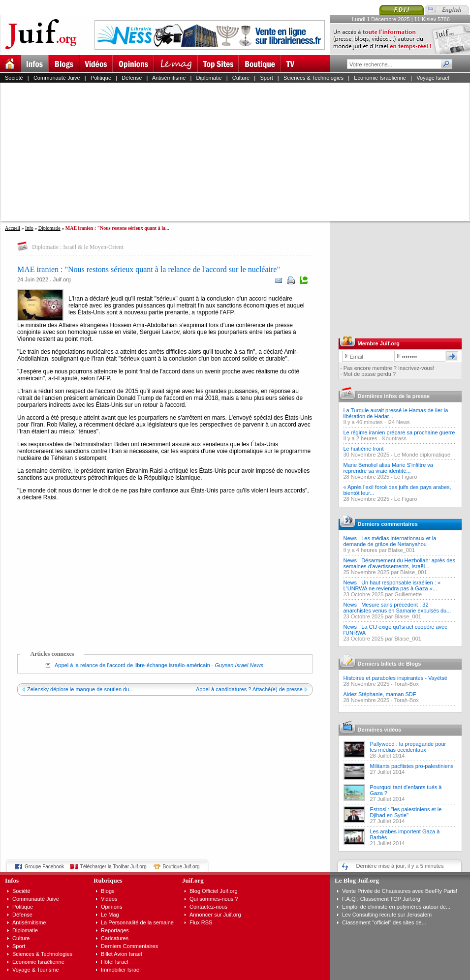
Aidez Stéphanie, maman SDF (380, 694)
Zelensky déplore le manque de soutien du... (80, 689)
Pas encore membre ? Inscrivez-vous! (389, 368)
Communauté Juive (57, 78)
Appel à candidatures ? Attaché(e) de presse (249, 689)
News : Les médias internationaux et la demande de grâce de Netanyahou (390, 541)
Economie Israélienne (380, 78)
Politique (101, 78)
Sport (266, 78)
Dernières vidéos (380, 730)
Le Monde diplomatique (422, 455)
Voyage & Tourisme (36, 970)
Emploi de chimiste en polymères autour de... (396, 907)
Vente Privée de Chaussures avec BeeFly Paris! (400, 891)
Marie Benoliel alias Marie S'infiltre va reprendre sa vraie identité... (388, 468)
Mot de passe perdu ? (370, 374)
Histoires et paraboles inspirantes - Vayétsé (395, 678)
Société (14, 78)
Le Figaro (406, 477)
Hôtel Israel (115, 962)
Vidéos (109, 899)
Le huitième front (364, 449)
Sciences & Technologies (313, 78)
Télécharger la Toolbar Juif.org (113, 867)
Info (29, 228)
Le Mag (110, 915)
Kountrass (394, 438)
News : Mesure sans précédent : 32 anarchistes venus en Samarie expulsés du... (397, 608)
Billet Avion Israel (122, 954)
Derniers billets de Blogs (390, 664)
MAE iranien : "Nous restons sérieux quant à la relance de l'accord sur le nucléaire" (149, 269)
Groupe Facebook (44, 867)
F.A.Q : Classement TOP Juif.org (381, 899)
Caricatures (115, 938)
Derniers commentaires (388, 524)
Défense (132, 78)
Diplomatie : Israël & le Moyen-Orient (78, 247)
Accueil (13, 228)
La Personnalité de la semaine (137, 922)
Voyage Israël (433, 78)
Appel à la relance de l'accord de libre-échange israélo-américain (132, 665)
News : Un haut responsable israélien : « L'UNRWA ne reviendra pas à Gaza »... (392, 585)
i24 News (398, 422)
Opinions (111, 907)
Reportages (115, 930)
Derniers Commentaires (129, 946)
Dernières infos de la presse (394, 396)
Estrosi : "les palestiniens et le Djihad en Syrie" (406, 812)
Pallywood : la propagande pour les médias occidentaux (408, 747)
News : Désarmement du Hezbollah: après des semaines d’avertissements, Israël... (399, 563)
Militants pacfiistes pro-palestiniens (412, 766)
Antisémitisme (169, 78)
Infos (12, 880)
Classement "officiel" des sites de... (384, 922)
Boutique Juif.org (181, 867)
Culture (241, 78)
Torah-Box (407, 684)
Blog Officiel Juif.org (214, 891)
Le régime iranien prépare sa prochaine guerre (399, 432)
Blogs (108, 891)
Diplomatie (209, 78)
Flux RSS (201, 922)
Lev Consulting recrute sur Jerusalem (387, 915)
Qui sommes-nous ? (214, 899)
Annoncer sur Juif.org (215, 915)
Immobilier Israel (121, 970)
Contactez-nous (208, 907)
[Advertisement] (120, 152)
